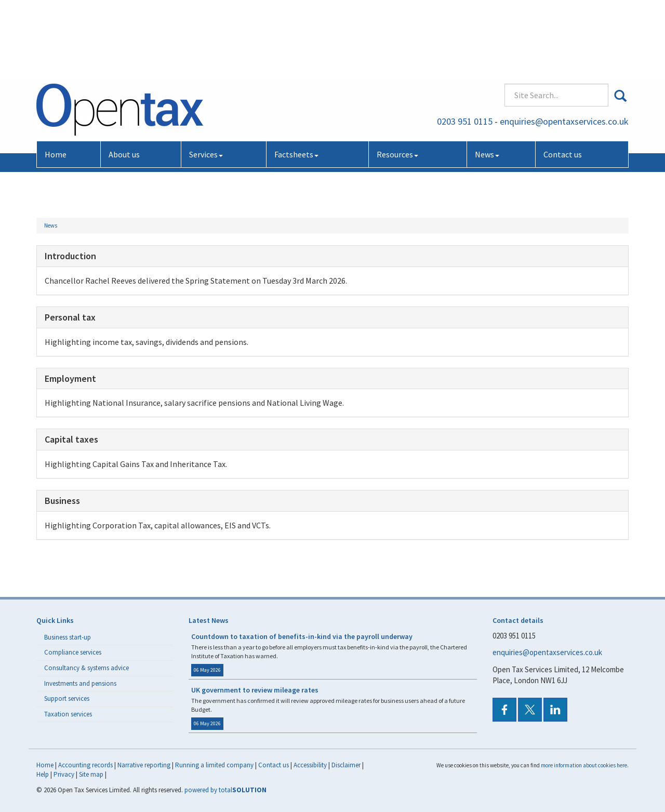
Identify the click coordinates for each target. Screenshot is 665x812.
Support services (67, 698)
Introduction (70, 256)
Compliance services (73, 652)
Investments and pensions (80, 683)
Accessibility (310, 765)
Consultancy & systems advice (87, 668)
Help (43, 774)
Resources (397, 82)
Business (62, 501)
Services (206, 82)
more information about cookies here (584, 765)
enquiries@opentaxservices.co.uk (564, 49)
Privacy (64, 774)
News (487, 82)
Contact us (563, 82)
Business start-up (68, 637)
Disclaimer (346, 765)
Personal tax (70, 317)
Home (56, 82)
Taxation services (68, 714)
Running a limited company (214, 765)
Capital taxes (71, 439)
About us (124, 82)
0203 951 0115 (465, 49)
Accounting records (85, 765)
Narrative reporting (144, 765)
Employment (70, 378)
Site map (91, 774)
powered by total (225, 790)
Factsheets (296, 82)
